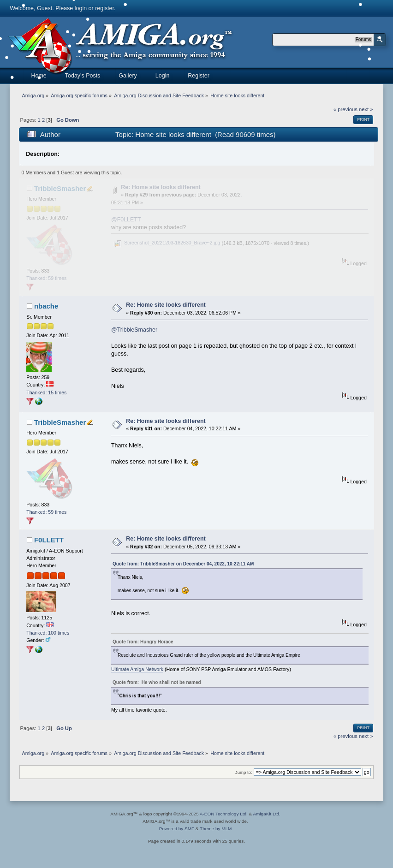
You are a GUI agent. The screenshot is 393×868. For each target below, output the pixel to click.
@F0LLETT (126, 220)
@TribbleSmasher (134, 330)
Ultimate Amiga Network (137, 669)
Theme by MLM (216, 829)
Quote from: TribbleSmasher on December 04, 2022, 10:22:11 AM (183, 564)
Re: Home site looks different (161, 187)
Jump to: (244, 772)
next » (366, 109)
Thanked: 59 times (46, 278)
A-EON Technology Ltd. (224, 814)
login (81, 8)
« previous (345, 109)
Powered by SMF (177, 829)
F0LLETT (49, 540)
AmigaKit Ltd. (266, 814)
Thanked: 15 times (46, 392)
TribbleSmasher (60, 188)
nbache (46, 306)
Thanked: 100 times (48, 633)
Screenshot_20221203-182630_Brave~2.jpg (167, 243)
